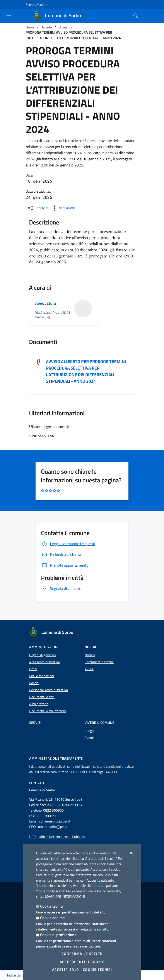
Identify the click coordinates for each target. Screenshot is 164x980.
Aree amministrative (44, 662)
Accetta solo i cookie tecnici (82, 970)
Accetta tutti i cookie (82, 962)
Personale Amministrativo (49, 690)
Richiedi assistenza (61, 555)
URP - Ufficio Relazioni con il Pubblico (57, 837)
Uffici (33, 669)
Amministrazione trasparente (56, 758)
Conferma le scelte (82, 954)
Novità (47, 27)
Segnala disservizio (61, 589)
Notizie (90, 655)
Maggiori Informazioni (65, 896)
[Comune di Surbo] (59, 16)
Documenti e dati (42, 697)
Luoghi (90, 731)
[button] (37, 4)
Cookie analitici (53, 918)
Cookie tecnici (52, 906)
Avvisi (64, 27)
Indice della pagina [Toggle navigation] (21, 975)
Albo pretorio (39, 704)
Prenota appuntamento (65, 565)
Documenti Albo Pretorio (47, 711)
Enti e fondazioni (42, 676)
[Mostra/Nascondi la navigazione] (9, 15)
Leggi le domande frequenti (68, 544)
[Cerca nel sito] (136, 16)
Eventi (89, 738)
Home (30, 27)
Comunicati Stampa (99, 662)
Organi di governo (42, 655)
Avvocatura (46, 303)
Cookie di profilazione (58, 935)
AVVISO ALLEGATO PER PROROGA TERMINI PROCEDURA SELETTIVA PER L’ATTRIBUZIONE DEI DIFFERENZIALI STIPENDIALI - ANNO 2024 (86, 371)
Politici (34, 683)
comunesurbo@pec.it (55, 821)
